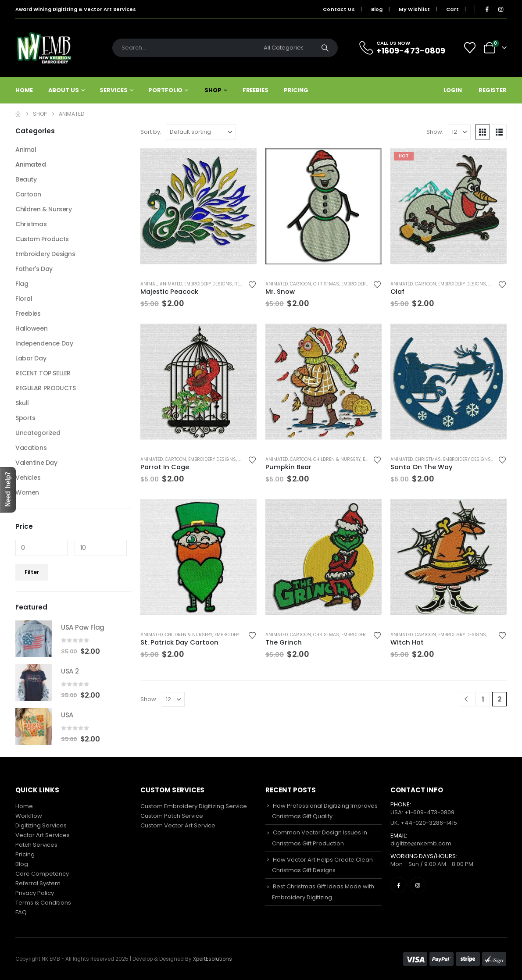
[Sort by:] (201, 132)
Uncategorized (38, 433)
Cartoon (300, 284)
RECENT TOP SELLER (43, 373)
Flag (22, 284)
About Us (64, 90)
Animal (149, 284)
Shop (213, 90)
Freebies (256, 90)
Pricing (296, 90)
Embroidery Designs (208, 284)
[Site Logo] (44, 48)
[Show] (459, 132)
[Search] (325, 48)
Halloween (31, 328)
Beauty (26, 179)
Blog (377, 9)
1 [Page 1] (483, 699)
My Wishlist (414, 9)
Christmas (326, 284)
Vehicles (28, 478)
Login (453, 90)
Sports (25, 418)
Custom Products (42, 239)
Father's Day (34, 269)
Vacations (31, 448)
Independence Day (44, 343)
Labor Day (31, 358)
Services (113, 90)
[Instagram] (501, 9)
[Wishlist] (470, 48)
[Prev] (466, 699)
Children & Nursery (337, 459)
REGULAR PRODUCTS (45, 388)
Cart (452, 9)
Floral (24, 299)
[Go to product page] (198, 206)
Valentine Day (36, 463)
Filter (32, 572)
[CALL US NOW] (407, 48)
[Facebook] (487, 9)
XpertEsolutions (213, 959)
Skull (22, 403)
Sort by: (151, 132)
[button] (483, 132)
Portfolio (165, 90)
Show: (435, 132)
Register (493, 90)
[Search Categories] (286, 48)
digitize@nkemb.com (421, 843)
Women (27, 492)
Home (24, 90)
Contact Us (339, 9)
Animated (171, 284)
